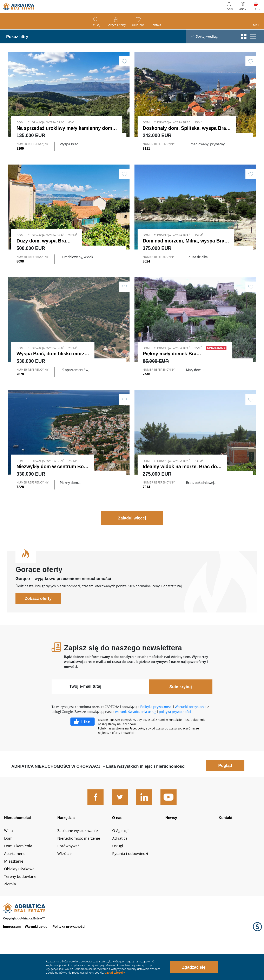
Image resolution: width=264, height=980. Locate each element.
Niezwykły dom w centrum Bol (51, 488)
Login (229, 9)
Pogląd (225, 796)
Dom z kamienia (18, 876)
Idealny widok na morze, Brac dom (182, 488)
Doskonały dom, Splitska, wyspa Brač (186, 128)
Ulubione (138, 25)
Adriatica (120, 868)
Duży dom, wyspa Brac (43, 250)
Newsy (171, 848)
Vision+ (243, 9)
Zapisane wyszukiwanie (78, 861)
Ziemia (10, 914)
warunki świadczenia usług (136, 742)
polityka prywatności (175, 742)
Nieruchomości (17, 848)
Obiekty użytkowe (19, 899)
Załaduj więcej (132, 548)
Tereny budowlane (20, 906)
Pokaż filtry (17, 37)
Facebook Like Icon (82, 752)
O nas (117, 848)
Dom (8, 868)
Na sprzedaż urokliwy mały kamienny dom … (67, 128)
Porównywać (68, 876)
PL (256, 9)
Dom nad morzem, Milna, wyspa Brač (185, 250)
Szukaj (96, 25)
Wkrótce (64, 884)
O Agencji (120, 861)
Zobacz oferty (38, 629)
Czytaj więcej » (114, 973)
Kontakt (156, 25)
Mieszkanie (14, 891)
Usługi (118, 876)
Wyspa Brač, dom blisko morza (52, 366)
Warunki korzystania (191, 737)
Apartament (14, 884)
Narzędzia (66, 848)
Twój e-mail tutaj (85, 716)
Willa (8, 861)
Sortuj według (207, 36)
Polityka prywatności (156, 737)
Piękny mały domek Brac (171, 366)
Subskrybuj (181, 717)
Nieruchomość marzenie (79, 868)
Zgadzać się (194, 967)
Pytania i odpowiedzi (130, 884)
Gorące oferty (116, 25)
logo (19, 7)
